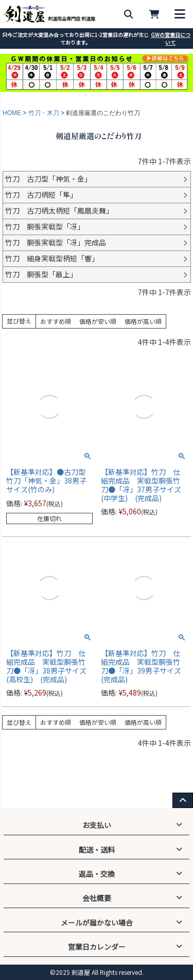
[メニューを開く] (180, 14)
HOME (12, 113)
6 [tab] (115, 95)
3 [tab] (94, 95)
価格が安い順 (98, 321)
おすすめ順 (56, 321)
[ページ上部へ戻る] (183, 800)
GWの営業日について (171, 39)
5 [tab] (108, 95)
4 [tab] (101, 95)
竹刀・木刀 (44, 113)
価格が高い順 (143, 321)
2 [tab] (86, 95)
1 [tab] (79, 95)
